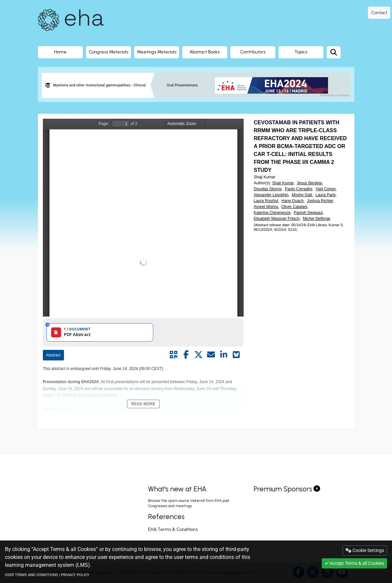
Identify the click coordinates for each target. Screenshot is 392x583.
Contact (379, 13)
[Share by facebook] (186, 355)
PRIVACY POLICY (75, 575)
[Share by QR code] (173, 355)
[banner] (274, 85)
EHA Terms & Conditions (173, 529)
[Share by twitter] (198, 355)
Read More (143, 404)
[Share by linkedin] (224, 355)
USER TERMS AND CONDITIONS (31, 575)
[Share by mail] (211, 355)
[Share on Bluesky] (236, 355)
